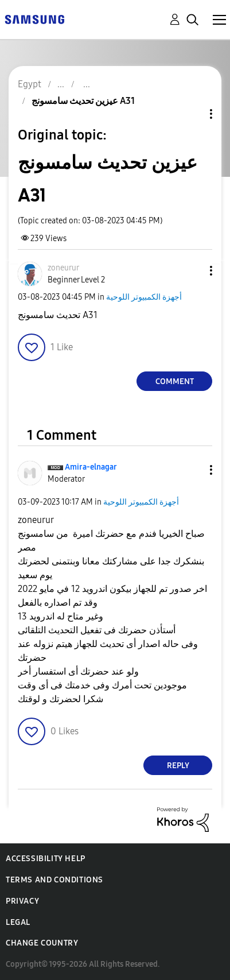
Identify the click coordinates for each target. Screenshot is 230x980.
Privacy (22, 901)
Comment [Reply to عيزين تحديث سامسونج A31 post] (175, 381)
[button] (192, 271)
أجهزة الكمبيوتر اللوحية (144, 297)
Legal (18, 922)
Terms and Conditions (54, 880)
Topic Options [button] (192, 114)
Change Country (42, 943)
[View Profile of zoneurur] (63, 268)
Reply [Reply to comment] (178, 766)
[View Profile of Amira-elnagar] (91, 467)
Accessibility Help (46, 859)
